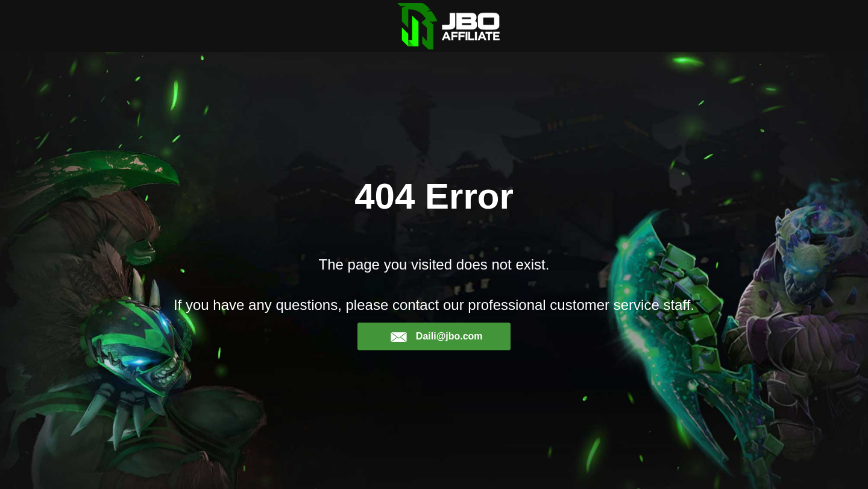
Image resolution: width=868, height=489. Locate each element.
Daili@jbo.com (436, 336)
